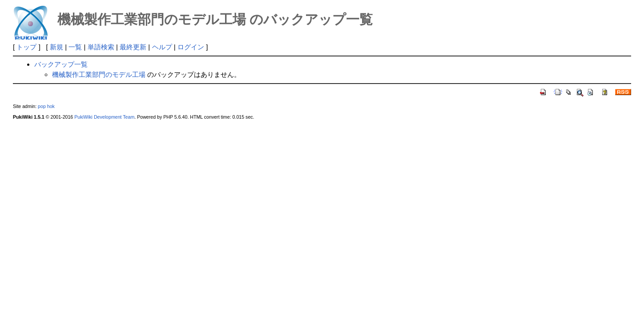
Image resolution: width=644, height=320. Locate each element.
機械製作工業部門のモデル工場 (99, 74)
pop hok (46, 106)
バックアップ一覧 (61, 64)
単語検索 (101, 47)
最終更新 (133, 47)
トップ (26, 47)
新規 (56, 47)
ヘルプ (162, 47)
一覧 (75, 47)
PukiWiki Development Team (104, 117)
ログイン (191, 47)
